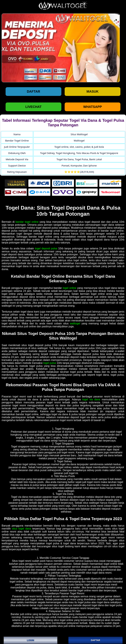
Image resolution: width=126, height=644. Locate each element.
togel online (69, 288)
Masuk (92, 91)
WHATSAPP (93, 107)
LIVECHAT (34, 107)
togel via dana (91, 399)
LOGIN (31, 640)
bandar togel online (27, 222)
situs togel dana (21, 529)
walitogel (75, 323)
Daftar (34, 91)
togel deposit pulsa (46, 248)
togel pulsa (49, 363)
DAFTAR (96, 640)
